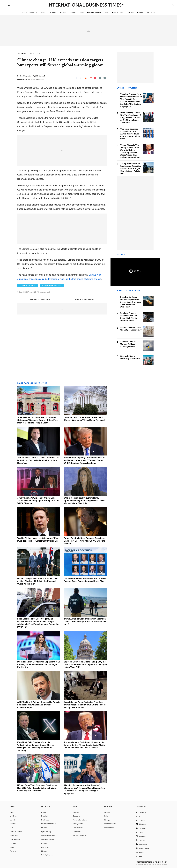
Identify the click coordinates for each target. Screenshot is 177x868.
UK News (52, 12)
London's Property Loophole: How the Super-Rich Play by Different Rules (129, 317)
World (43, 12)
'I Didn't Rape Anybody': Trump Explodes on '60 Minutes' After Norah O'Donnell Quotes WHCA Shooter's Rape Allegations (85, 460)
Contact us (77, 816)
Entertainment (118, 12)
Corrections (77, 832)
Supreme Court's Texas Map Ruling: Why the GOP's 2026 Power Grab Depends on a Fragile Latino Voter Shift (85, 665)
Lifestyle (130, 12)
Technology (14, 835)
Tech (106, 12)
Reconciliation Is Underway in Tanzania (130, 357)
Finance (44, 828)
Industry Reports (47, 855)
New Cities (45, 847)
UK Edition (151, 12)
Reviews (140, 12)
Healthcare (45, 820)
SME (82, 12)
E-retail (44, 812)
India (106, 816)
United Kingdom (110, 824)
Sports (12, 847)
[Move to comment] (105, 78)
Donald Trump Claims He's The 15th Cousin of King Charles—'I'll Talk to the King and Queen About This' (38, 581)
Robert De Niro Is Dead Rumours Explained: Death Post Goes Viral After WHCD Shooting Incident (85, 541)
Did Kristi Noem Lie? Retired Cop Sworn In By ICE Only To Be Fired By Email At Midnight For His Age (39, 665)
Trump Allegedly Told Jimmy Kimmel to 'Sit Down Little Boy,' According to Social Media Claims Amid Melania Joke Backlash (84, 745)
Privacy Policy (78, 824)
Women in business (48, 839)
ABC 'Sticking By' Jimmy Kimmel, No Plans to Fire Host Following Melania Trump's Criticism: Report (39, 705)
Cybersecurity (46, 832)
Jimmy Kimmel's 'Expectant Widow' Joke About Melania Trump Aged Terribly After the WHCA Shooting (38, 501)
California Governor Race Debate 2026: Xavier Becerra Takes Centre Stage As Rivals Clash (130, 134)
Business (73, 12)
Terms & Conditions (80, 820)
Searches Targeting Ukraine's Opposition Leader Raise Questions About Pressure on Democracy (131, 302)
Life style (13, 843)
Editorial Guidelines (84, 300)
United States (109, 828)
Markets (63, 12)
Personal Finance (94, 12)
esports (44, 843)
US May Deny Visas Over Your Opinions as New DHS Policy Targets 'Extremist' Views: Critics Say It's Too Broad (37, 788)
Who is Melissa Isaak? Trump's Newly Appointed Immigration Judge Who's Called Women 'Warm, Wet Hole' (84, 501)
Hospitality (45, 816)
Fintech (44, 851)
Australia (107, 812)
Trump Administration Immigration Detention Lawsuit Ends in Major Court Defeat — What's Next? (85, 622)
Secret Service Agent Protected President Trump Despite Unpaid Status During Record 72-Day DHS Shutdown (85, 705)
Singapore (108, 820)
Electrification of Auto (49, 824)
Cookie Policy (78, 828)
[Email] (100, 78)
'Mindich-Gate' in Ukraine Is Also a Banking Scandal (128, 344)
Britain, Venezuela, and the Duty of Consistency (131, 329)
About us (76, 812)
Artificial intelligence (48, 835)
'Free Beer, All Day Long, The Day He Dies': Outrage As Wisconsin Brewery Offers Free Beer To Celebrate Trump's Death (37, 420)
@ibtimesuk (40, 76)
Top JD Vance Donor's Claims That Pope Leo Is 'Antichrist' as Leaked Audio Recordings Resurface (38, 460)
